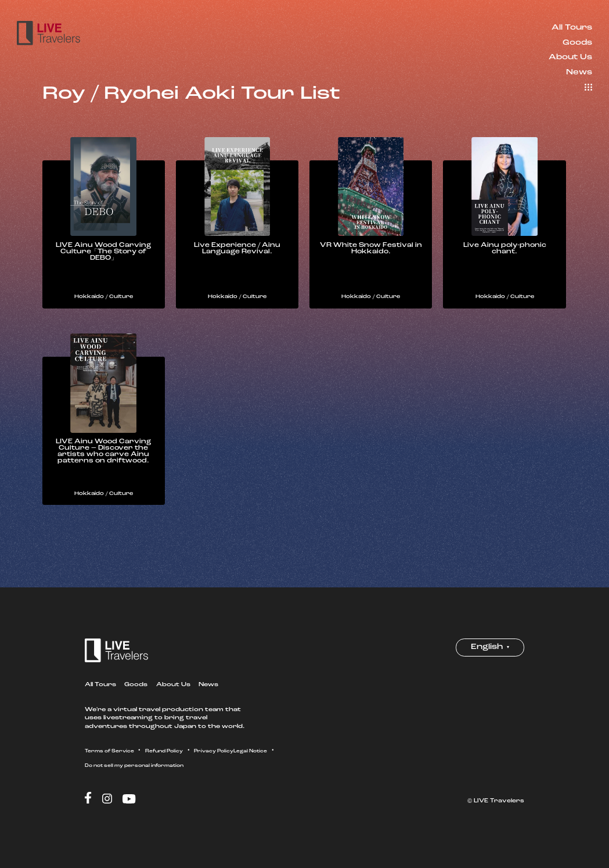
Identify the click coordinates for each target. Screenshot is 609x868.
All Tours (572, 28)
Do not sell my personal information (203, 779)
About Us (570, 57)
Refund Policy (183, 764)
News (579, 72)
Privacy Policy (244, 764)
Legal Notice (106, 779)
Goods (577, 43)
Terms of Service (116, 764)
